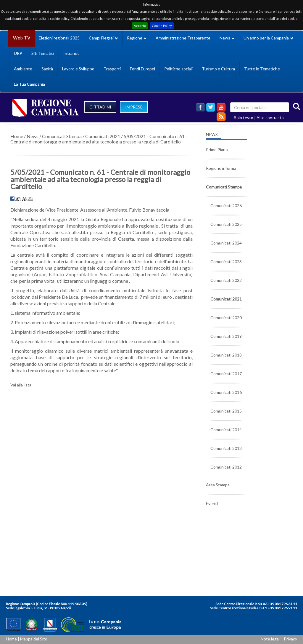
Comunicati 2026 (226, 206)
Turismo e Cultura (218, 69)
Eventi (212, 503)
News (33, 136)
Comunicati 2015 (226, 411)
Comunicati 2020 (226, 318)
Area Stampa (218, 485)
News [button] (227, 38)
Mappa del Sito (34, 639)
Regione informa (221, 168)
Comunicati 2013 (226, 448)
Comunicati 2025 (226, 224)
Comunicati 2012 (226, 467)
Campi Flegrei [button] (103, 38)
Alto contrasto (270, 118)
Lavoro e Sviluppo (78, 69)
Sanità (47, 69)
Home (17, 136)
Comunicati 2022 (226, 280)
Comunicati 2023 (226, 262)
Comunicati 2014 (226, 430)
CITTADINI (100, 107)
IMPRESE (134, 107)
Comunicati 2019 (226, 336)
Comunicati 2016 (226, 392)
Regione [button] (137, 38)
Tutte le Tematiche (262, 69)
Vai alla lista (21, 385)
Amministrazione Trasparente (183, 38)
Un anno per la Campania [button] (268, 38)
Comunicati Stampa (62, 136)
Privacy (290, 639)
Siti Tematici (43, 53)
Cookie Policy (162, 26)
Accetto (140, 26)
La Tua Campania (29, 84)
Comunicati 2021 (103, 136)
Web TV (22, 38)
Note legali (271, 639)
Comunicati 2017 (226, 374)
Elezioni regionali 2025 (59, 38)
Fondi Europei (142, 69)
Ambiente (23, 69)
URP (18, 53)
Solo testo (244, 118)
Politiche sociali (178, 69)
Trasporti (112, 69)
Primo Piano (217, 150)
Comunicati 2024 (226, 243)
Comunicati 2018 (226, 355)
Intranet (71, 53)
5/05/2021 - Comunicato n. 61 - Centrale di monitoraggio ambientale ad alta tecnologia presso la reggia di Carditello (99, 139)
